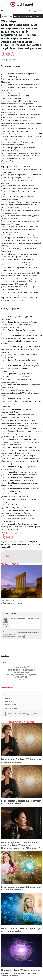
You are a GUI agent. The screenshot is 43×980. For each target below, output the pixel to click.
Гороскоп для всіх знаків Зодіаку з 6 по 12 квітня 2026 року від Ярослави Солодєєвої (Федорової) (21, 845)
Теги (4, 663)
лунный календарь (21, 672)
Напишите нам (9, 695)
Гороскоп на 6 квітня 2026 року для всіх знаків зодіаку (21, 760)
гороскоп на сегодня (22, 670)
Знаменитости (7, 16)
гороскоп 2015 (22, 667)
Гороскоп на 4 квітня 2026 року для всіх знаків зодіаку (21, 930)
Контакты (7, 698)
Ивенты (38, 16)
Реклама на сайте (10, 705)
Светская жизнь (28, 16)
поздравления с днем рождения (21, 676)
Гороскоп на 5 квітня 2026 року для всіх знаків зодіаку (21, 888)
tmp (8, 556)
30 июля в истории (12, 603)
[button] (35, 11)
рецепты (21, 679)
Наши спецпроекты (10, 708)
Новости (17, 16)
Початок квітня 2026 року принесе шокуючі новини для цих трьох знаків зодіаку (21, 973)
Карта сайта (8, 701)
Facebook (25, 542)
